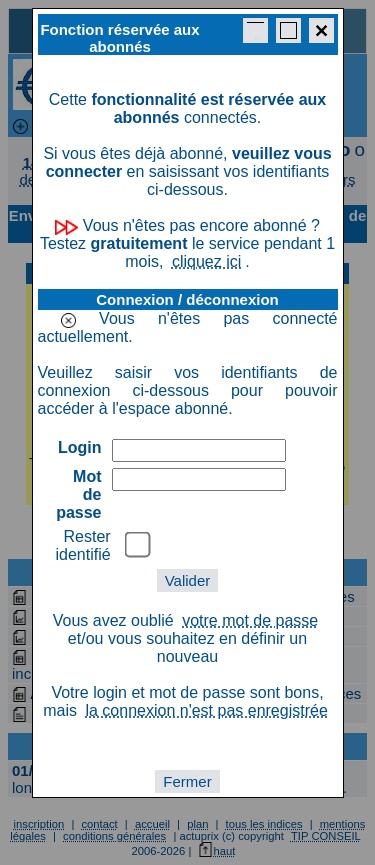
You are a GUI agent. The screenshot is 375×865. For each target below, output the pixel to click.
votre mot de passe (250, 620)
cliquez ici (206, 261)
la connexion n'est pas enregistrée (206, 710)
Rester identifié (83, 545)
